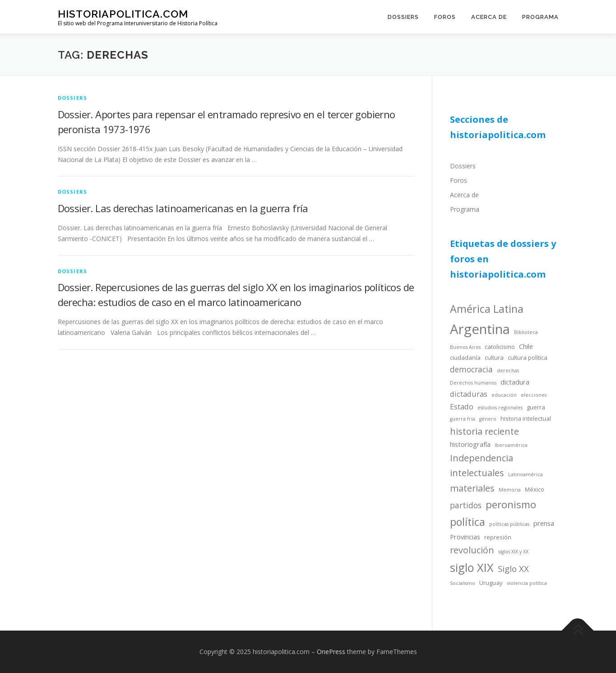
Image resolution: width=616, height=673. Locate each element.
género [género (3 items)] (488, 419)
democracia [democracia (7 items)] (471, 369)
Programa (540, 17)
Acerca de (489, 17)
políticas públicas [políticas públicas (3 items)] (509, 524)
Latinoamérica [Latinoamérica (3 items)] (526, 474)
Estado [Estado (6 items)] (462, 406)
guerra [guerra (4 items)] (536, 407)
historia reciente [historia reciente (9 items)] (484, 431)
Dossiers (403, 17)
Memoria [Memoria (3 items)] (510, 490)
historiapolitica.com (123, 14)
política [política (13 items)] (468, 522)
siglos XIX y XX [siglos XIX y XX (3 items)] (513, 552)
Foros (445, 17)
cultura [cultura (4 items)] (494, 357)
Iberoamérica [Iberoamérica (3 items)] (511, 445)
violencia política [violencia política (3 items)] (527, 583)
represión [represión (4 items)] (498, 537)
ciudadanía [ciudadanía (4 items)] (465, 357)
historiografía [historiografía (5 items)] (470, 444)
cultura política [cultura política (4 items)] (528, 357)
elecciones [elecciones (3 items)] (534, 395)
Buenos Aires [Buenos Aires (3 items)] (465, 347)
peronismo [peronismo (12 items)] (511, 504)
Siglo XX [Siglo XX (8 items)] (513, 569)
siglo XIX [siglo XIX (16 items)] (472, 567)
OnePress (331, 652)
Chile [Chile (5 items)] (526, 346)
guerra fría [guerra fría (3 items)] (463, 419)
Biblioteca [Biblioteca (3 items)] (526, 332)
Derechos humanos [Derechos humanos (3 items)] (473, 383)
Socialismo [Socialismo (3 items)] (463, 583)
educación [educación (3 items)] (504, 395)
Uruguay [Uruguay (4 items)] (491, 583)
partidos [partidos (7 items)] (466, 505)
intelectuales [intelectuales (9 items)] (477, 473)
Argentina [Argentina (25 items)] (480, 329)
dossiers (73, 98)
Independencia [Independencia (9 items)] (482, 458)
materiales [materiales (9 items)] (472, 488)
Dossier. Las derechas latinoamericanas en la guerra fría (183, 208)
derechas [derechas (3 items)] (508, 371)
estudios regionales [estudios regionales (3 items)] (500, 408)
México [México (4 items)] (535, 489)
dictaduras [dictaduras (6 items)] (469, 394)
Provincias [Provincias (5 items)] (465, 537)
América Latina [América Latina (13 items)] (487, 309)
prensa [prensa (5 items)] (544, 523)
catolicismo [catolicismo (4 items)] (500, 347)
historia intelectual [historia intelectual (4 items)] (526, 418)
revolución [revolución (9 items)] (472, 550)
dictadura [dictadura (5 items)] (515, 382)
